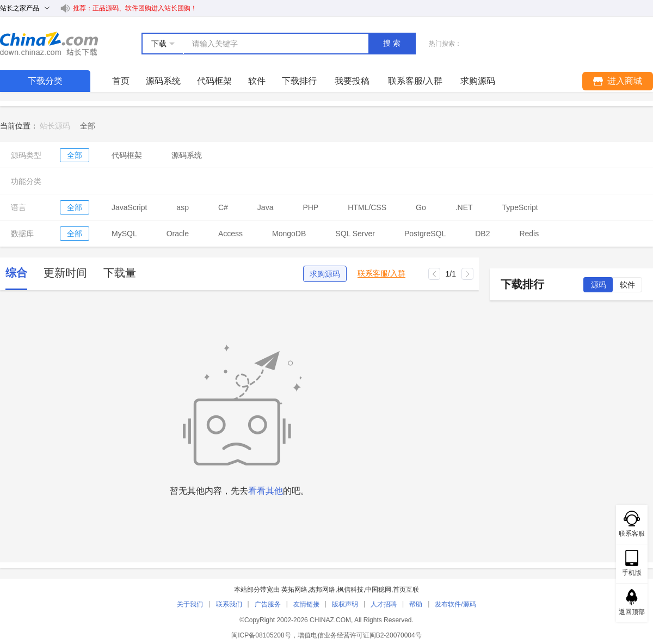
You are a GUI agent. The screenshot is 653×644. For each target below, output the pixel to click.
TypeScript (520, 207)
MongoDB (289, 234)
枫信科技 (350, 590)
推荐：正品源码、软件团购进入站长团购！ (135, 8)
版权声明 (345, 604)
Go (421, 207)
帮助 (416, 604)
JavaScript (129, 207)
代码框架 (214, 81)
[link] (88, 126)
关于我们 (190, 604)
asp (183, 207)
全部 (75, 155)
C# (223, 207)
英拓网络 (294, 590)
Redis (529, 234)
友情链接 (306, 604)
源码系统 (163, 81)
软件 (257, 81)
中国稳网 (378, 590)
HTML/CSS (367, 207)
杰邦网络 (322, 590)
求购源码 (325, 274)
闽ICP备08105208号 (261, 635)
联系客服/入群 (381, 274)
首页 (121, 81)
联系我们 (229, 604)
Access (230, 234)
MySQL (124, 234)
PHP (310, 207)
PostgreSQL (425, 234)
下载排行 (299, 81)
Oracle (178, 234)
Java (266, 207)
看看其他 (266, 491)
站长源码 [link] (55, 126)
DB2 (482, 234)
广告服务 (268, 604)
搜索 (393, 43)
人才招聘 (384, 604)
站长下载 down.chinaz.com (49, 44)
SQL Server (355, 234)
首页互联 (406, 590)
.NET (464, 207)
